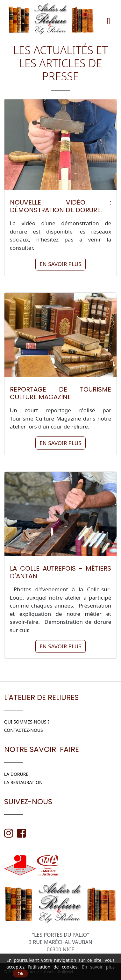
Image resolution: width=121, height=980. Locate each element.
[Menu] (109, 19)
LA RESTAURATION (23, 782)
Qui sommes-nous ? (27, 722)
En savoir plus (60, 264)
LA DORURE (16, 774)
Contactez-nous (24, 730)
